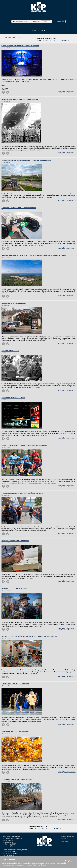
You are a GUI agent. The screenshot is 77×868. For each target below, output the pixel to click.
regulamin (65, 839)
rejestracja (65, 841)
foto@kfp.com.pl (13, 846)
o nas (34, 31)
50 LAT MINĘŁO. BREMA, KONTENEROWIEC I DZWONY (20, 99)
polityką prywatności (49, 863)
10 (56, 40)
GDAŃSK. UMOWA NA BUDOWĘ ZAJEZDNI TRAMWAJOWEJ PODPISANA (26, 160)
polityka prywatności (68, 837)
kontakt (42, 31)
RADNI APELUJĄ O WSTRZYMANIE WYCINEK (17, 779)
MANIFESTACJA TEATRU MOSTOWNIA (15, 589)
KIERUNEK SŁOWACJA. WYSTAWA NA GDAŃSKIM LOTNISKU (22, 493)
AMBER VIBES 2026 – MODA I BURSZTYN (15, 684)
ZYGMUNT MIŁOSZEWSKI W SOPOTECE (15, 541)
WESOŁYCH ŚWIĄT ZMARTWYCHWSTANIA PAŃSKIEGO (20, 46)
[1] (43, 40)
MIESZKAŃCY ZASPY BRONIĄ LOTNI (14, 303)
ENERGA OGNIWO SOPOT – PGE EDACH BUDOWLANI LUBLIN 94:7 (24, 445)
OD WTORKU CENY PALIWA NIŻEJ (13, 398)
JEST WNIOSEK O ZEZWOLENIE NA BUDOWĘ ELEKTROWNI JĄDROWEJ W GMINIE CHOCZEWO (34, 256)
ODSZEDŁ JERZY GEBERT (10, 351)
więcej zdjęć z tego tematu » (67, 92)
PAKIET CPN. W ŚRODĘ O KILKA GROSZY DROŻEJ (19, 208)
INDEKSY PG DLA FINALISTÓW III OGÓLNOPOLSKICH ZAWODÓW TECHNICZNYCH (29, 636)
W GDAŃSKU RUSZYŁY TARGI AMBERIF (15, 732)
